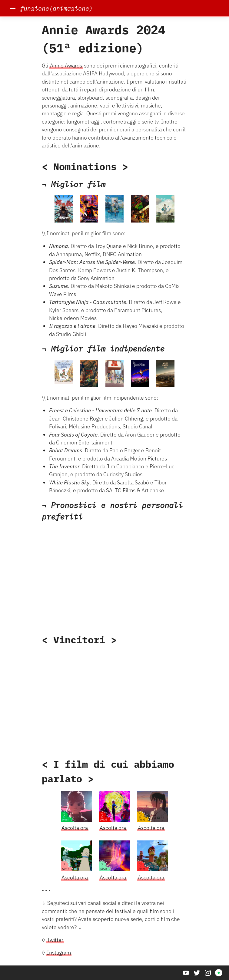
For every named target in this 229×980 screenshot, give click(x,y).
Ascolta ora (75, 828)
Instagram (59, 953)
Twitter (55, 940)
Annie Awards (66, 66)
